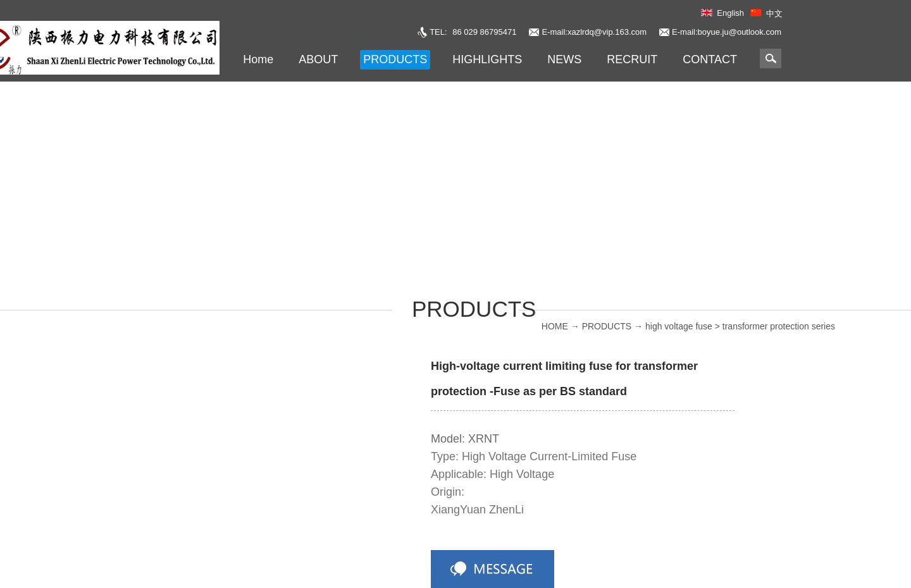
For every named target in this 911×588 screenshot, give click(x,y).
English (730, 13)
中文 (774, 14)
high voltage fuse (679, 326)
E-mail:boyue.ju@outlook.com (727, 32)
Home (258, 59)
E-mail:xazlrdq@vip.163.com (594, 32)
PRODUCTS (607, 326)
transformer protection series (779, 326)
